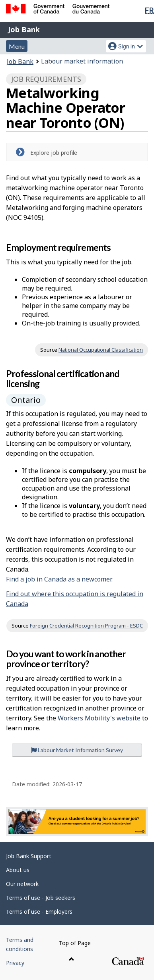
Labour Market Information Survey (77, 750)
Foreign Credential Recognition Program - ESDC (86, 626)
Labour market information (82, 61)
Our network (22, 884)
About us (18, 870)
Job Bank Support (29, 856)
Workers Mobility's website (99, 718)
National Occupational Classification (101, 350)
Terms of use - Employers (39, 912)
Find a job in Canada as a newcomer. (59, 579)
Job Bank (24, 29)
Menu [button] (17, 46)
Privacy (15, 963)
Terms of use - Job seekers (41, 898)
